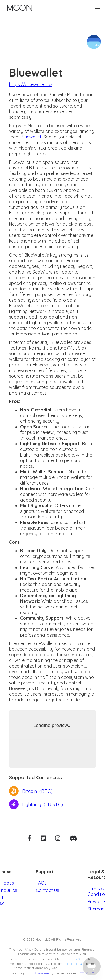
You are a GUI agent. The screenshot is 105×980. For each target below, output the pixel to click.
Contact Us (47, 890)
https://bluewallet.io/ (31, 84)
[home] (18, 8)
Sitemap (96, 909)
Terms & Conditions (74, 961)
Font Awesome (38, 973)
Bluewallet (31, 137)
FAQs (41, 883)
